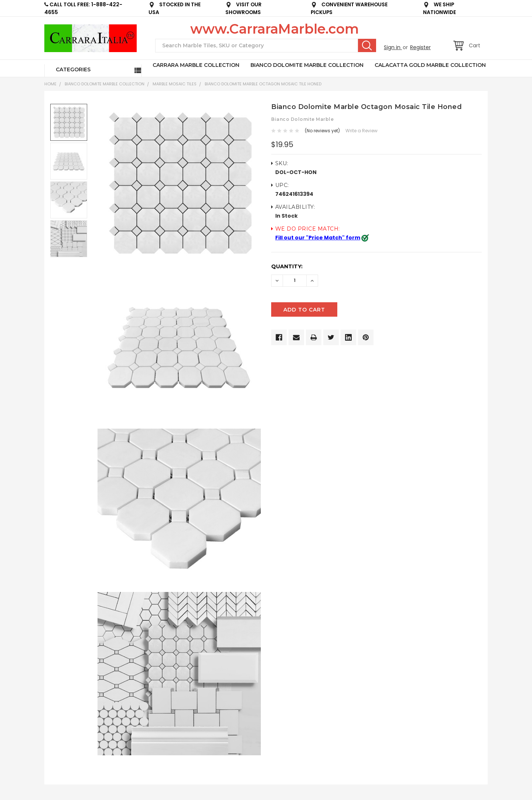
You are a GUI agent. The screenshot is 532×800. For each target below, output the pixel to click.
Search (367, 45)
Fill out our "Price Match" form (318, 238)
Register (420, 47)
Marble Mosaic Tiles (175, 84)
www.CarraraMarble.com (274, 29)
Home (50, 84)
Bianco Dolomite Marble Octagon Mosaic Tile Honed (263, 84)
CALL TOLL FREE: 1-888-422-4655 (83, 8)
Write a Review (362, 131)
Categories (73, 69)
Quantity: (287, 266)
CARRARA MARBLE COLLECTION (196, 65)
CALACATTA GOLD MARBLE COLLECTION (430, 65)
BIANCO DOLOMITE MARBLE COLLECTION (307, 65)
